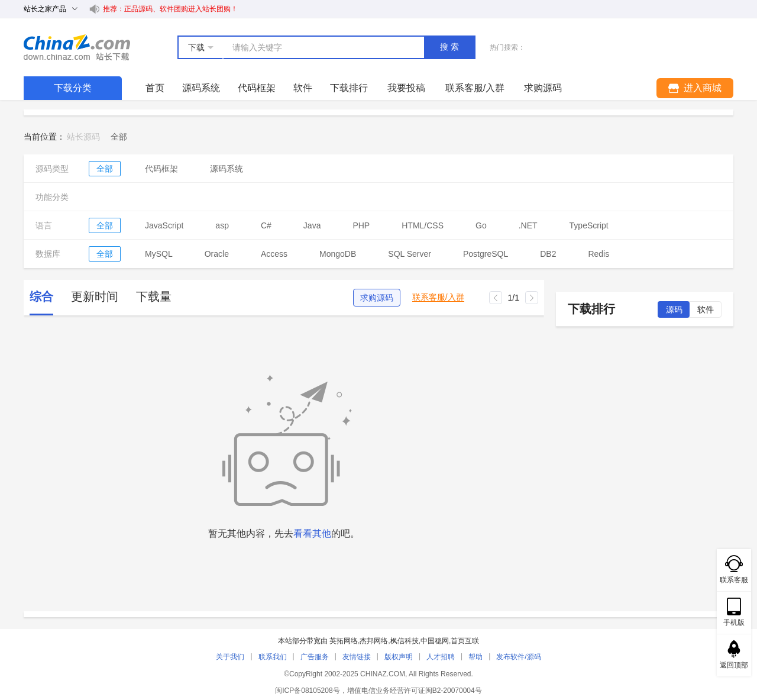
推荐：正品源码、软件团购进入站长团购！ (170, 9)
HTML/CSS (423, 225)
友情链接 (357, 657)
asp (222, 225)
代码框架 (257, 88)
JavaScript (164, 225)
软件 (303, 88)
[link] (119, 137)
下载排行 (349, 88)
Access (274, 254)
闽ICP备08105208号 (307, 691)
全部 (105, 169)
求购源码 (377, 298)
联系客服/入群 (438, 297)
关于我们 (230, 657)
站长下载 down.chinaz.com (77, 47)
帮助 (475, 657)
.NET (528, 225)
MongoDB (338, 254)
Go (481, 225)
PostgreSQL (486, 254)
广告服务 (315, 657)
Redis (599, 254)
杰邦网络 (374, 641)
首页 (155, 88)
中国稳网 (435, 641)
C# (266, 225)
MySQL (159, 254)
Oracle (217, 254)
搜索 (451, 47)
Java (312, 225)
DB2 (548, 254)
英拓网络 (344, 641)
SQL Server (410, 254)
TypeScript (589, 225)
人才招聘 (441, 657)
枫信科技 (405, 641)
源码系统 (201, 88)
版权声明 (399, 657)
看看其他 (312, 533)
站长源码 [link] (83, 137)
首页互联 (465, 641)
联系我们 (273, 657)
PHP (361, 225)
